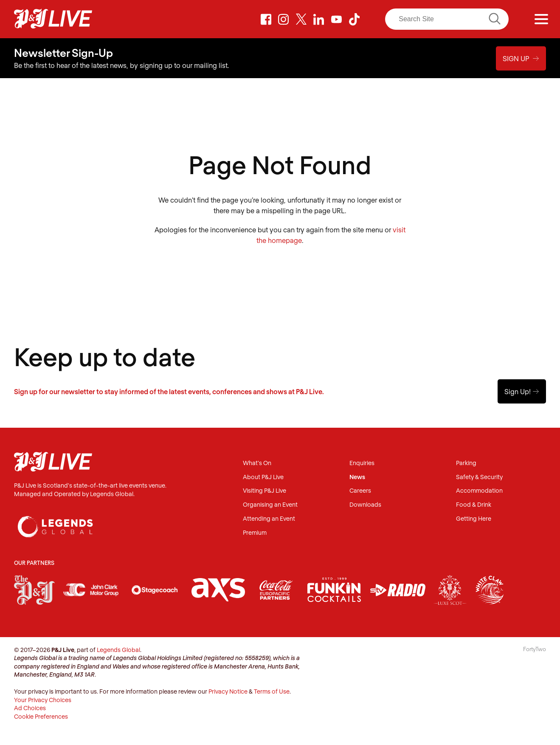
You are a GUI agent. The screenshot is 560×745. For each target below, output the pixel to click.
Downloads (365, 505)
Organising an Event (270, 505)
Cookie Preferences (41, 716)
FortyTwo (535, 649)
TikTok (354, 19)
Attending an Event (269, 519)
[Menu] (541, 19)
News (357, 477)
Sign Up (521, 58)
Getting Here (474, 519)
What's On (257, 463)
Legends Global (118, 650)
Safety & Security (479, 477)
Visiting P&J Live (265, 491)
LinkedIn (319, 19)
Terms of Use (272, 691)
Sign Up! (522, 391)
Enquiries (362, 463)
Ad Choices (30, 708)
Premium (255, 533)
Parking (466, 463)
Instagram (284, 19)
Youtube (337, 19)
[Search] (447, 19)
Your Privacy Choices (43, 700)
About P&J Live (263, 477)
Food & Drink (474, 505)
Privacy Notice (228, 691)
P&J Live (53, 19)
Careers (360, 491)
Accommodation (479, 491)
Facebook (266, 19)
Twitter (301, 19)
